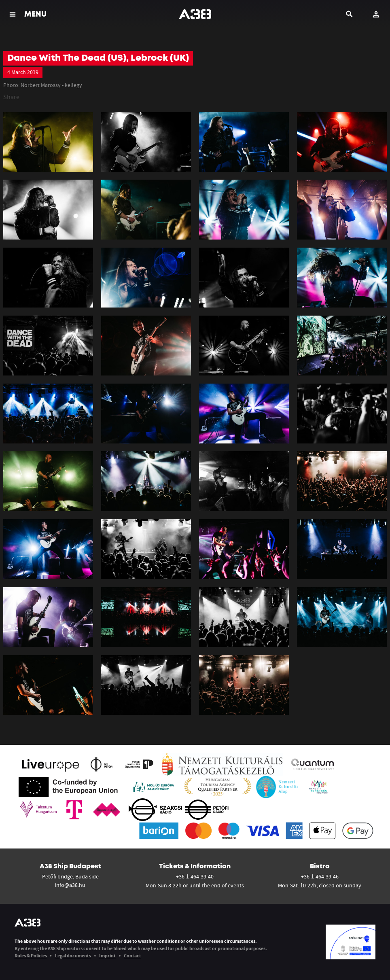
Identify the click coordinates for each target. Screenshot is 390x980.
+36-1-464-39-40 (195, 876)
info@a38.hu (70, 885)
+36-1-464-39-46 (320, 876)
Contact (132, 956)
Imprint (107, 956)
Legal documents (73, 956)
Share (11, 97)
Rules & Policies (31, 956)
